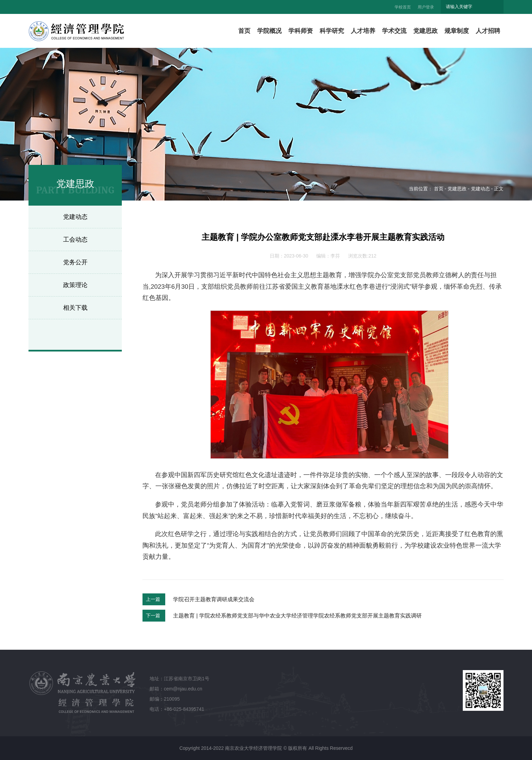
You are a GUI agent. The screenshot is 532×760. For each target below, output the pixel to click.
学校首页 (403, 7)
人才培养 (363, 31)
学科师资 (301, 31)
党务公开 (75, 262)
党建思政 (425, 31)
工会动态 (75, 240)
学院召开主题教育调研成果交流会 (214, 599)
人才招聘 (488, 31)
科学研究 (332, 31)
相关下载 (75, 308)
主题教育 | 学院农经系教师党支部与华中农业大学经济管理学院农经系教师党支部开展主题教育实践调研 (297, 616)
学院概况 (269, 31)
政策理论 (75, 285)
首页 (244, 31)
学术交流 (394, 31)
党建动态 (75, 217)
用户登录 (426, 7)
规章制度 (457, 31)
